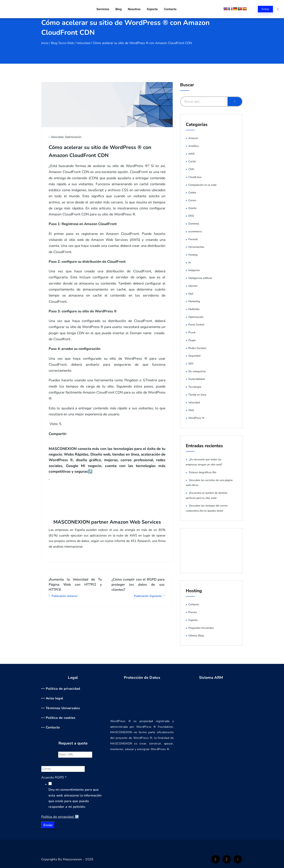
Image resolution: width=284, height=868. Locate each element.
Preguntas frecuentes (201, 628)
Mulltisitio (194, 309)
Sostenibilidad (197, 379)
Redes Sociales (197, 348)
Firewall (193, 239)
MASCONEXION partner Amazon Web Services (107, 522)
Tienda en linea (197, 395)
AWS (191, 154)
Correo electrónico (56, 762)
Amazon (193, 138)
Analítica (193, 146)
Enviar (48, 825)
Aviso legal (54, 698)
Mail (191, 294)
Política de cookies (61, 718)
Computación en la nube (203, 185)
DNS (191, 216)
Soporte (152, 9)
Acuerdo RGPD (54, 777)
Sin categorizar (197, 371)
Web (191, 410)
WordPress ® (196, 418)
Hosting (193, 255)
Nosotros (134, 9)
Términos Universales (63, 708)
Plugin (192, 340)
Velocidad (85, 43)
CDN (191, 169)
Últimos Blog (196, 635)
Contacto (169, 9)
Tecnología (195, 387)
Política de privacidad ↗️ (60, 817)
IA (190, 263)
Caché (192, 161)
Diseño (192, 208)
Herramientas (196, 247)
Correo (192, 200)
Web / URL (50, 754)
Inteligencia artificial (200, 278)
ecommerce (195, 231)
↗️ (120, 471)
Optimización (73, 137)
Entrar (265, 9)
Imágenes (194, 270)
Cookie (192, 192)
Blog (119, 9)
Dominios (194, 224)
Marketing (194, 301)
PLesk (192, 332)
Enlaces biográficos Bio (203, 472)
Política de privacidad (63, 689)
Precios (193, 612)
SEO (191, 364)
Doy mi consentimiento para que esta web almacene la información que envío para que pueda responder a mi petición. (75, 798)
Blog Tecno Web (63, 43)
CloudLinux (195, 177)
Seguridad (194, 356)
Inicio (45, 43)
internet (193, 286)
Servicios (104, 9)
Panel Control (196, 325)
